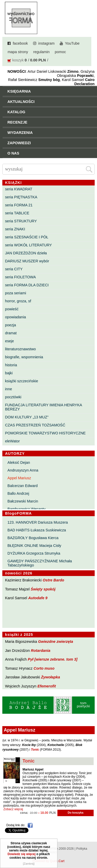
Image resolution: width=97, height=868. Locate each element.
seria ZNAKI (15, 229)
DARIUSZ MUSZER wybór (27, 261)
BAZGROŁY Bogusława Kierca (33, 538)
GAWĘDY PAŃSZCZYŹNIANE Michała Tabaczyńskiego (40, 563)
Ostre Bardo (53, 580)
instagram (46, 43)
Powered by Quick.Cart (48, 861)
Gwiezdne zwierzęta (55, 642)
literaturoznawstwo (20, 349)
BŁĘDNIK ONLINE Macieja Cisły (34, 546)
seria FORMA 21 (19, 205)
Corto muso (44, 668)
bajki (9, 373)
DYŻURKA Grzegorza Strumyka (34, 553)
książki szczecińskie (21, 381)
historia (11, 365)
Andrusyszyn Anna (23, 470)
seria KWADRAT (19, 189)
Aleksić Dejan (19, 463)
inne (8, 389)
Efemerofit (47, 686)
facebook (20, 43)
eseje (9, 341)
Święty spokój (43, 589)
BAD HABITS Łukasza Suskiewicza (37, 530)
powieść (12, 309)
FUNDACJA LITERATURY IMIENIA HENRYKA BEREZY (43, 407)
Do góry (91, 849)
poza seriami (16, 293)
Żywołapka (51, 677)
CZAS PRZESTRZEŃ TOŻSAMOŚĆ (35, 425)
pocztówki (13, 397)
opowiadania (15, 317)
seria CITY (14, 269)
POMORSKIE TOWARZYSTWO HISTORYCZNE (45, 433)
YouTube (72, 43)
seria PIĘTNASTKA (21, 197)
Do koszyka (76, 813)
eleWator (12, 441)
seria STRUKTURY (21, 221)
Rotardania (40, 651)
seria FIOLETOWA (20, 277)
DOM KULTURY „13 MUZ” (27, 417)
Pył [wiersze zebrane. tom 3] (53, 659)
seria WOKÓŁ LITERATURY (28, 245)
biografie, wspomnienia (24, 357)
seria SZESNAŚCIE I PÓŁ (27, 237)
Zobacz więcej (13, 809)
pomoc (60, 52)
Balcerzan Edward (23, 486)
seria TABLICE (17, 213)
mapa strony (18, 52)
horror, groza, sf (18, 301)
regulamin (42, 52)
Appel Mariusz (19, 478)
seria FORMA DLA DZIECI (27, 285)
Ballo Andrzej (18, 493)
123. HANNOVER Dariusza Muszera (38, 522)
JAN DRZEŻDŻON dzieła (26, 253)
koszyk (18, 60)
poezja (10, 325)
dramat (11, 333)
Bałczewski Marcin (23, 501)
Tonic (29, 761)
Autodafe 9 (38, 598)
